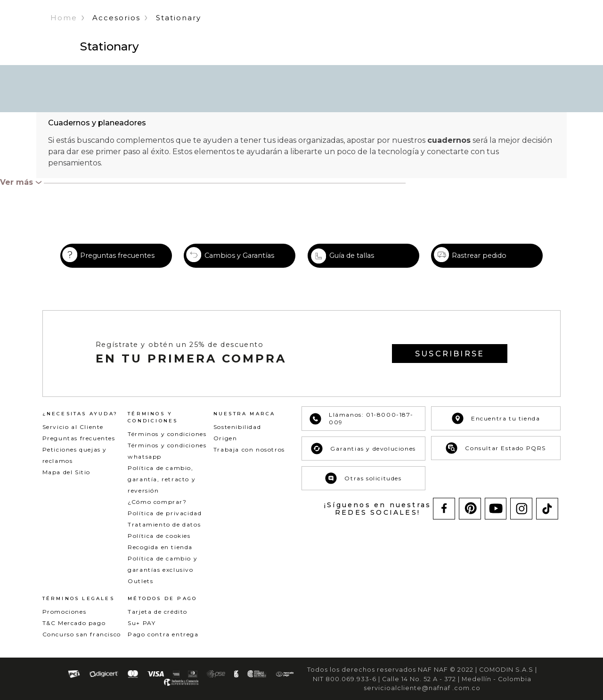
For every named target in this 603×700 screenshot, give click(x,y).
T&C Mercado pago (74, 632)
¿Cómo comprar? (157, 511)
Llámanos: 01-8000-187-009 (361, 428)
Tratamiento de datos (164, 533)
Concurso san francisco (82, 643)
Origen (225, 447)
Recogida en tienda (160, 556)
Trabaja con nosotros (249, 458)
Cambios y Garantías (239, 264)
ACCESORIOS (382, 28)
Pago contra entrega (163, 643)
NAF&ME (426, 28)
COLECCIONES (329, 28)
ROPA (219, 28)
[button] (521, 28)
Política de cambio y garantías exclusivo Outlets (163, 579)
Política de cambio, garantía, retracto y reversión (162, 488)
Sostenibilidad (237, 436)
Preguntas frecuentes (117, 264)
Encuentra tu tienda (496, 427)
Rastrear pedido (479, 264)
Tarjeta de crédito (158, 621)
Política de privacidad (165, 522)
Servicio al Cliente (73, 436)
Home (64, 61)
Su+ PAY (142, 632)
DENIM (249, 28)
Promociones (65, 621)
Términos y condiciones (167, 443)
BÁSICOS (283, 28)
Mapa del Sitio (66, 481)
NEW (191, 28)
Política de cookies (159, 545)
